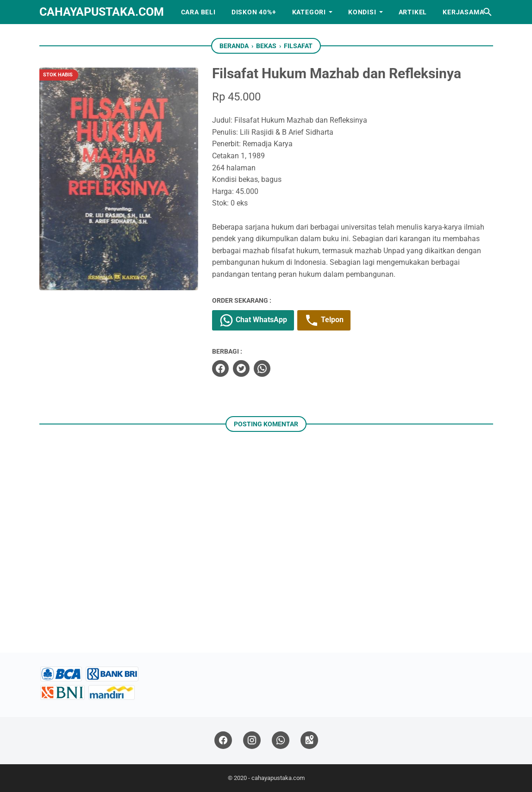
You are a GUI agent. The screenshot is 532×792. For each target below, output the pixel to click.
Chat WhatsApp (253, 320)
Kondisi (362, 12)
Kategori (309, 12)
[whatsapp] (262, 368)
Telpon (324, 320)
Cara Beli (198, 12)
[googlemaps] (309, 740)
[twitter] (241, 368)
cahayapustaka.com (102, 12)
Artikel (413, 12)
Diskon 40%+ (254, 12)
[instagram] (252, 740)
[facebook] (220, 368)
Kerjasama (463, 12)
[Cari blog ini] (488, 12)
